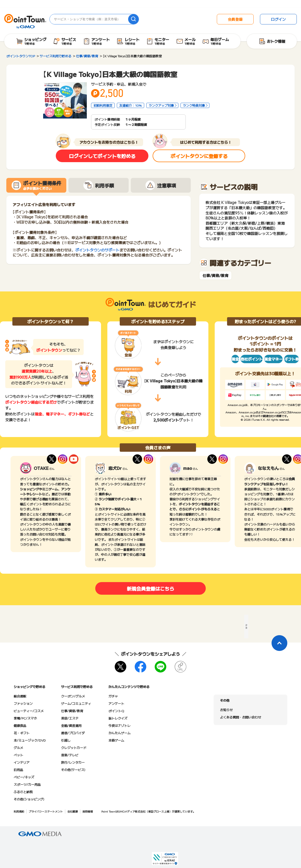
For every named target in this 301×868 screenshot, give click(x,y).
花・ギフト (22, 733)
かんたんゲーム (119, 733)
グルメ (18, 748)
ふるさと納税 (23, 792)
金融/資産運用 (71, 725)
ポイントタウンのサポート (97, 250)
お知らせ (226, 710)
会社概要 (73, 811)
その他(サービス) (73, 770)
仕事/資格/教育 (215, 276)
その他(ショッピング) (29, 799)
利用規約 (19, 811)
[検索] (133, 19)
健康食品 (20, 725)
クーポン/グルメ (73, 696)
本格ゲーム (116, 740)
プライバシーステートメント (46, 811)
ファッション (23, 703)
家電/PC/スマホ (25, 718)
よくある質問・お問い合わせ (240, 717)
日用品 (18, 770)
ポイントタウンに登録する (199, 156)
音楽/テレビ (70, 755)
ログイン (278, 19)
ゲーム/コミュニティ (76, 703)
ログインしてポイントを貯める (102, 156)
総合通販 (20, 696)
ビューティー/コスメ (29, 711)
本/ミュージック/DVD (30, 740)
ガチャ (113, 696)
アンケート (116, 703)
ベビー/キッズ (24, 777)
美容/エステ (70, 718)
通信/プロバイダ (73, 733)
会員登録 (235, 19)
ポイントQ (116, 711)
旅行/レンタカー (73, 762)
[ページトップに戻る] (279, 643)
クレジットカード (74, 748)
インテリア (22, 762)
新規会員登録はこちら (150, 588)
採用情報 (88, 811)
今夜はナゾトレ (119, 725)
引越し (66, 740)
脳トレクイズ (118, 718)
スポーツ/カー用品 (27, 784)
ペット (18, 755)
